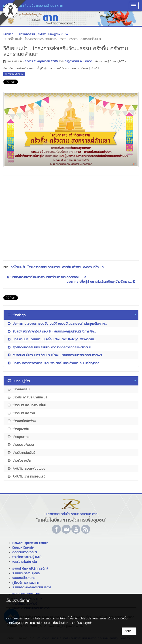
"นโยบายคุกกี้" (83, 623)
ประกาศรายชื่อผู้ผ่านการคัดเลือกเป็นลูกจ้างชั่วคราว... (101, 282)
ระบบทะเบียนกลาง (24, 578)
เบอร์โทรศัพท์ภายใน (24, 562)
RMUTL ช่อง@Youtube (26, 468)
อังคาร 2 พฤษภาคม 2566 (41, 61)
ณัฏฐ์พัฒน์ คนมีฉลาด (78, 61)
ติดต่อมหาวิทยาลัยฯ (24, 552)
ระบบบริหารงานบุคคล (26, 573)
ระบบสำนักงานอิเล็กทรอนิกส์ (30, 569)
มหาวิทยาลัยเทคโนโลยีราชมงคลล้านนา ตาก (33, 5)
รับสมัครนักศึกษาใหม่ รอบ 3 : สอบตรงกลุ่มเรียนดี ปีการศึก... (51, 331)
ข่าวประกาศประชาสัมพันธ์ (27, 397)
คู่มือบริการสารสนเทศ (26, 583)
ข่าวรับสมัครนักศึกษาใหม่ (26, 405)
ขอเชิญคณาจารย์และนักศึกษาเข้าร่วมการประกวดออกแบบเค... (47, 277)
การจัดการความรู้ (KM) (27, 557)
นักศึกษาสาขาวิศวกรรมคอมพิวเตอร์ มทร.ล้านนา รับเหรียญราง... (54, 363)
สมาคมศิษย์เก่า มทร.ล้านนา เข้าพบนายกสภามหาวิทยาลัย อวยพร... (55, 355)
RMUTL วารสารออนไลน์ (26, 476)
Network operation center (30, 543)
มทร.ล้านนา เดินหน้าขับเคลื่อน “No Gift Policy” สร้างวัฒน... (51, 339)
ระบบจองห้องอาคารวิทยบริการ (32, 587)
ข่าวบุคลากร (18, 437)
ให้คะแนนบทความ (14, 74)
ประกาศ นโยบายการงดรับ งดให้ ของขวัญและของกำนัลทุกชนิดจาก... (57, 323)
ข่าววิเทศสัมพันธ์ (21, 453)
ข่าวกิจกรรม (18, 389)
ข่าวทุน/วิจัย (18, 429)
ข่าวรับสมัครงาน (21, 413)
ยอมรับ (129, 631)
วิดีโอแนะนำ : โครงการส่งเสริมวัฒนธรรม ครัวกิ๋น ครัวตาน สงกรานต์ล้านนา (57, 267)
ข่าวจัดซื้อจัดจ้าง (21, 421)
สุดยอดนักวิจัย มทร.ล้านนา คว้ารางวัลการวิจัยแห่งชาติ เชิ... (51, 347)
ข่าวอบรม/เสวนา (21, 445)
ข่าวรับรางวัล (19, 460)
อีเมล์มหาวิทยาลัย (23, 548)
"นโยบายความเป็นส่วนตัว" (52, 623)
